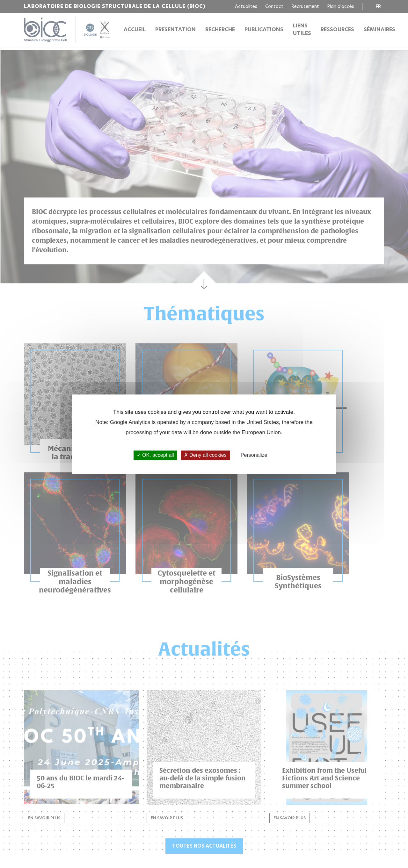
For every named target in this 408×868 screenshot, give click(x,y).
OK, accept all (155, 455)
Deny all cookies (205, 455)
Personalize (254, 455)
